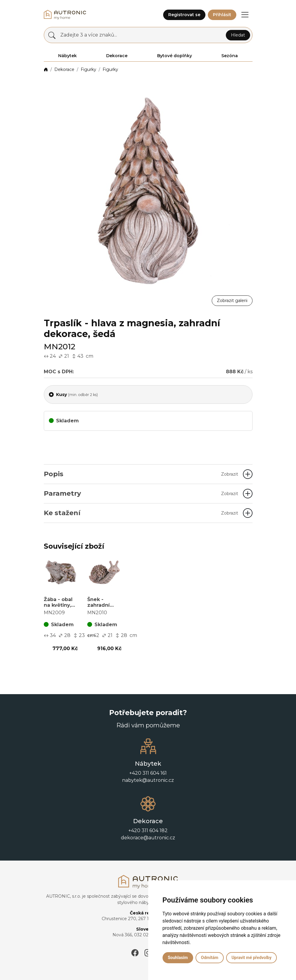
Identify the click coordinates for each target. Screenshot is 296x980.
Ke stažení (141, 513)
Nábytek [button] (67, 56)
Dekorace (64, 69)
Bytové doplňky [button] (175, 56)
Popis (141, 474)
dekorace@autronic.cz (148, 838)
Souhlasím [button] (178, 958)
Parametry (141, 493)
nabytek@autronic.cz (148, 780)
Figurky (88, 69)
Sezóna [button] (230, 56)
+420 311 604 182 (148, 830)
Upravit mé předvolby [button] (251, 958)
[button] (245, 15)
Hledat (238, 35)
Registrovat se (184, 15)
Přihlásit (222, 15)
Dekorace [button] (117, 56)
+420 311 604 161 (148, 773)
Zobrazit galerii (232, 301)
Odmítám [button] (210, 958)
